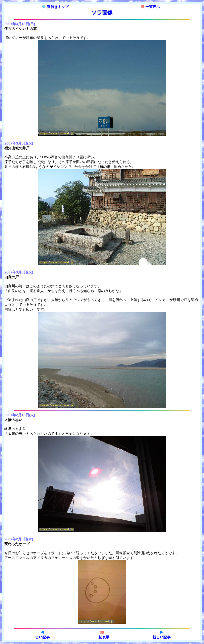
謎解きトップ (55, 7)
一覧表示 (150, 7)
